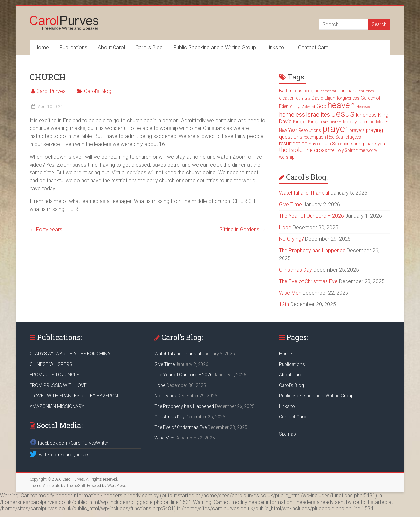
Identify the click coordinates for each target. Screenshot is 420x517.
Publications (73, 47)
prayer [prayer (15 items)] (335, 129)
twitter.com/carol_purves (60, 455)
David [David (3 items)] (317, 98)
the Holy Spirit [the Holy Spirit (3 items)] (342, 150)
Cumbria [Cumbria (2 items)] (303, 98)
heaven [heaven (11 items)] (341, 105)
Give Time (290, 204)
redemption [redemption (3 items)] (315, 137)
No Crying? (291, 239)
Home (42, 47)
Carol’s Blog (149, 47)
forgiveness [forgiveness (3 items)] (348, 98)
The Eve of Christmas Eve (308, 281)
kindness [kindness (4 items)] (366, 115)
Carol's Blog (98, 91)
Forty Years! (46, 229)
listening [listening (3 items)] (367, 122)
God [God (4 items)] (321, 106)
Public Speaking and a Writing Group (215, 47)
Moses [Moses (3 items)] (382, 122)
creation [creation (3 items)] (287, 98)
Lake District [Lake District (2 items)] (331, 122)
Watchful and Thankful (304, 193)
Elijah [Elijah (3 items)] (330, 98)
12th (284, 304)
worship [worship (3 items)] (287, 157)
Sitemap (287, 434)
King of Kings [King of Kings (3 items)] (306, 122)
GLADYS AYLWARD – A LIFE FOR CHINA (70, 354)
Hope (285, 227)
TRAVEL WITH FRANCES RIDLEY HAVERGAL (74, 396)
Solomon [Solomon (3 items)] (341, 144)
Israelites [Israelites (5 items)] (318, 115)
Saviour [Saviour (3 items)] (316, 144)
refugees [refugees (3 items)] (353, 137)
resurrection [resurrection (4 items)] (293, 143)
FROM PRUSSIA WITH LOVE (58, 385)
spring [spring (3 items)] (357, 144)
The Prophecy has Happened (312, 250)
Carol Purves (51, 91)
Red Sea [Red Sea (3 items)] (335, 137)
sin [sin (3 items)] (328, 144)
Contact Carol (314, 47)
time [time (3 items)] (361, 150)
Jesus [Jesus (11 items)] (343, 114)
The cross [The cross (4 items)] (315, 150)
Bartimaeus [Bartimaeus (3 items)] (291, 91)
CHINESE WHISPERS (51, 364)
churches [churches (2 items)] (367, 91)
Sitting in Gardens (243, 229)
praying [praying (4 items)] (374, 130)
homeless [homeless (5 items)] (292, 115)
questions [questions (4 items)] (291, 137)
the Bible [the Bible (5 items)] (291, 150)
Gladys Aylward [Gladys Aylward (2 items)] (303, 107)
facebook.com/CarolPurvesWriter (69, 443)
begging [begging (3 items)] (312, 91)
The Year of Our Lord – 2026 (311, 216)
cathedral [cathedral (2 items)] (328, 91)
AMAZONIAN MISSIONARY (57, 406)
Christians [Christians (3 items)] (347, 91)
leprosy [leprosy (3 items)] (350, 122)
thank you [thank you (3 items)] (375, 144)
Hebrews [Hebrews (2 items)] (363, 107)
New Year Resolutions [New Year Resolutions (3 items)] (300, 130)
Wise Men (290, 293)
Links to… (277, 47)
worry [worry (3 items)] (372, 150)
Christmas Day (295, 270)
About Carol (111, 47)
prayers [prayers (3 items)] (357, 130)
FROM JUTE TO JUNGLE (54, 375)
